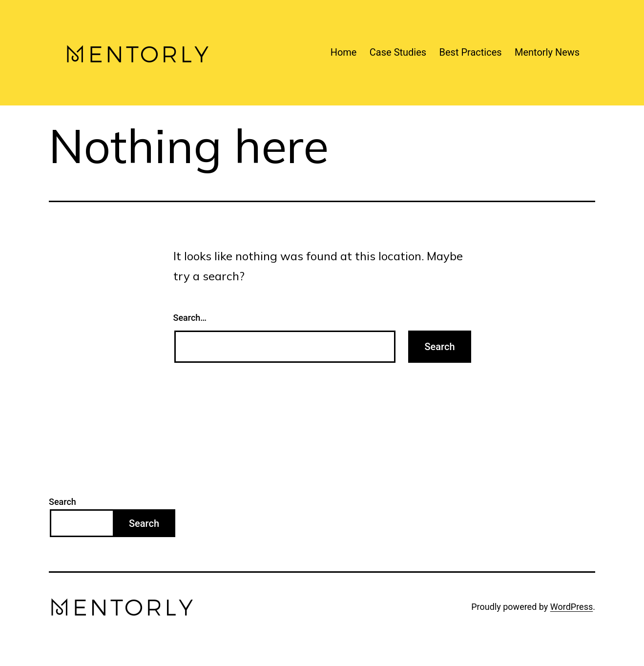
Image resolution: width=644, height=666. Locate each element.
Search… (190, 318)
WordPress (571, 607)
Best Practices (471, 52)
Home (344, 52)
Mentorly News (547, 52)
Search (62, 502)
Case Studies (398, 52)
